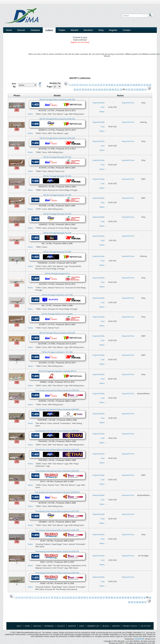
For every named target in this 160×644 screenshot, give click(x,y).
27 (131, 85)
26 (128, 85)
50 (116, 89)
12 (90, 85)
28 (134, 85)
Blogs (106, 626)
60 (143, 89)
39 (86, 89)
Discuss (21, 30)
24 (123, 85)
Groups (116, 626)
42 (94, 89)
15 (98, 85)
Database (49, 626)
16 (101, 85)
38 (83, 89)
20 (112, 85)
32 (145, 85)
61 (145, 89)
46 (105, 89)
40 (88, 89)
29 (136, 85)
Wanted (72, 626)
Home (9, 30)
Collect (61, 626)
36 (77, 89)
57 (135, 89)
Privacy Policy (130, 626)
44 (99, 89)
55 (129, 89)
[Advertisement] (80, 615)
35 (75, 89)
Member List (93, 626)
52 (121, 89)
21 (115, 85)
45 (102, 89)
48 (110, 89)
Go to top (146, 626)
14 (95, 85)
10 (85, 85)
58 (137, 89)
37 (80, 89)
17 (104, 85)
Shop (82, 626)
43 (96, 89)
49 (113, 89)
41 (91, 89)
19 (109, 85)
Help (19, 626)
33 (147, 85)
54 (126, 89)
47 (107, 89)
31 (142, 85)
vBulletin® (139, 639)
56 (132, 89)
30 (139, 85)
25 (125, 85)
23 (120, 85)
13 (93, 85)
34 (150, 85)
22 (117, 85)
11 (87, 85)
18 (106, 85)
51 (118, 89)
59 (140, 89)
